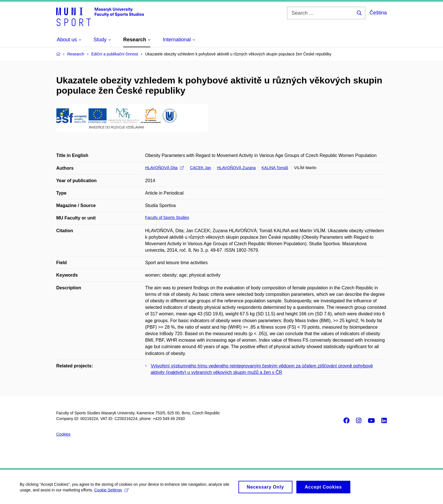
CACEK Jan (200, 168)
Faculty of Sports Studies (167, 217)
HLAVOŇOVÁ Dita (165, 168)
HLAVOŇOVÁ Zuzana (236, 168)
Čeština (378, 13)
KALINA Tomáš (275, 168)
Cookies (63, 434)
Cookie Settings (111, 492)
